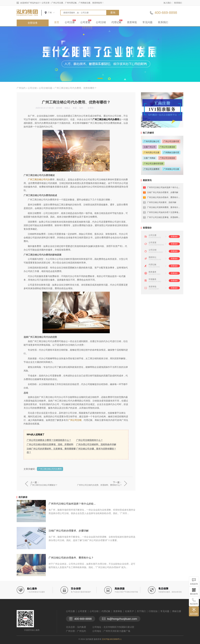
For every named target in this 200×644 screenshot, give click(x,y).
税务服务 (152, 272)
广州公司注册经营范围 (153, 164)
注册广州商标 (150, 158)
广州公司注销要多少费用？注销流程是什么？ (49, 440)
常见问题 (147, 22)
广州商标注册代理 (171, 152)
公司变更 (85, 22)
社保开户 (129, 611)
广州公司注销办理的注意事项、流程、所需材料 (50, 444)
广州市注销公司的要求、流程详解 (162, 202)
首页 (57, 22)
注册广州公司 (150, 147)
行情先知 (153, 611)
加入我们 (167, 3)
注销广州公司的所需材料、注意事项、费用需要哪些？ (51, 451)
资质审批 (132, 22)
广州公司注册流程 (167, 147)
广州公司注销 (75, 420)
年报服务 (152, 279)
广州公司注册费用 (152, 169)
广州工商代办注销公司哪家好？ (44, 485)
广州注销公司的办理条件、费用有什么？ (71, 558)
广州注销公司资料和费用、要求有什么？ (165, 207)
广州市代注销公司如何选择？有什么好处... (72, 504)
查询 (113, 13)
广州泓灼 (21, 88)
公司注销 (101, 22)
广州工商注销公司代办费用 (50, 469)
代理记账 (116, 22)
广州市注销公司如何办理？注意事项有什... (165, 212)
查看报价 (174, 237)
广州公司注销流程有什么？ (89, 440)
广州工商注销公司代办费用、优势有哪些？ (76, 88)
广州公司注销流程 (167, 158)
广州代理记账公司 (152, 141)
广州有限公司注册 (171, 169)
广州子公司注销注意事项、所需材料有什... (165, 217)
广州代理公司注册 (152, 152)
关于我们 (141, 611)
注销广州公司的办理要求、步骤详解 (69, 531)
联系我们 (178, 3)
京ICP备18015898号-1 (112, 639)
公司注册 (70, 22)
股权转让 (152, 257)
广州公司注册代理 (171, 141)
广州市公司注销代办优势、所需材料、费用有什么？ (99, 485)
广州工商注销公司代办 (39, 180)
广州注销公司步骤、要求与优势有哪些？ (96, 449)
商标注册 (177, 611)
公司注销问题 (46, 88)
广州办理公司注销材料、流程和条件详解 (96, 444)
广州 (50, 13)
